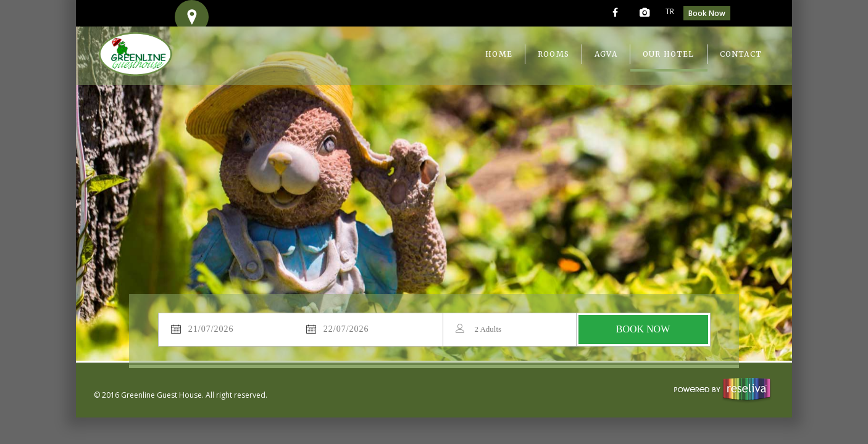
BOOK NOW (643, 329)
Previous (111, 174)
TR (670, 11)
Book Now (707, 13)
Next (757, 174)
